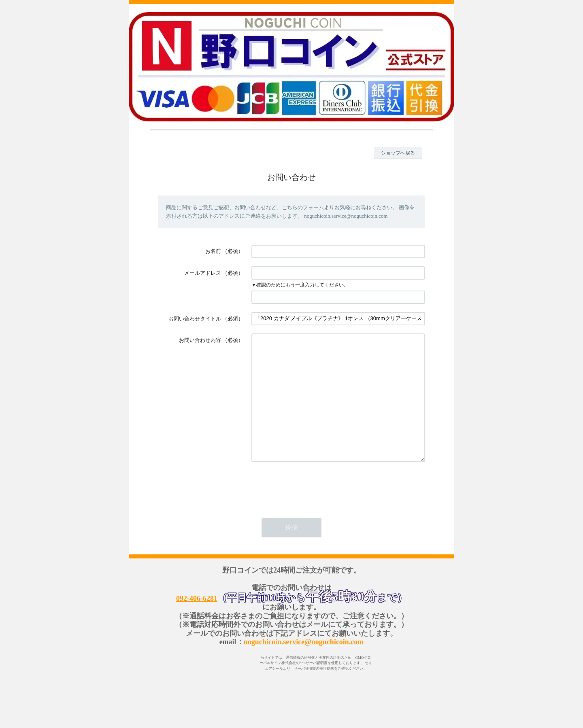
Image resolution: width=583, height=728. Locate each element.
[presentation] (313, 510)
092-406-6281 (197, 623)
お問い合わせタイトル (195, 319)
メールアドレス (203, 273)
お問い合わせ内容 (200, 340)
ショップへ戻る (398, 153)
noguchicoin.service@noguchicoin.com (304, 666)
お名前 (213, 251)
